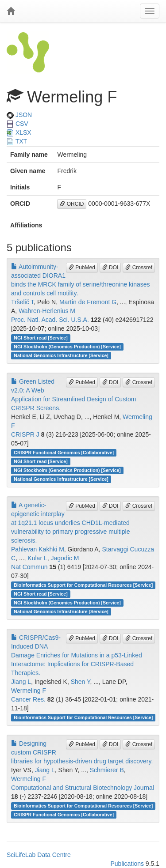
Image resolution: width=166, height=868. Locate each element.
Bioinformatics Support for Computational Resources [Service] (83, 585)
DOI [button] (110, 268)
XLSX (19, 132)
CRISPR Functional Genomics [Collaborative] (64, 453)
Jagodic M (65, 558)
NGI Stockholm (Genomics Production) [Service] (67, 347)
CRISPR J (25, 434)
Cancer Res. (28, 699)
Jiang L (21, 682)
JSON (19, 115)
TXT (17, 141)
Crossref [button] (139, 268)
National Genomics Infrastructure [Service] (61, 355)
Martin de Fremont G (88, 302)
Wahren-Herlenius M (47, 311)
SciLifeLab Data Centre (39, 855)
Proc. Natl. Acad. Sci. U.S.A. (50, 320)
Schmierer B (107, 770)
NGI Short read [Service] (41, 338)
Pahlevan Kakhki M (38, 549)
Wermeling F (29, 691)
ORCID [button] (72, 204)
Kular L (37, 558)
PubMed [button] (82, 268)
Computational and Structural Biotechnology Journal (83, 788)
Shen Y (81, 682)
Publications (127, 864)
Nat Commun (29, 567)
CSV (17, 124)
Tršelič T (22, 302)
